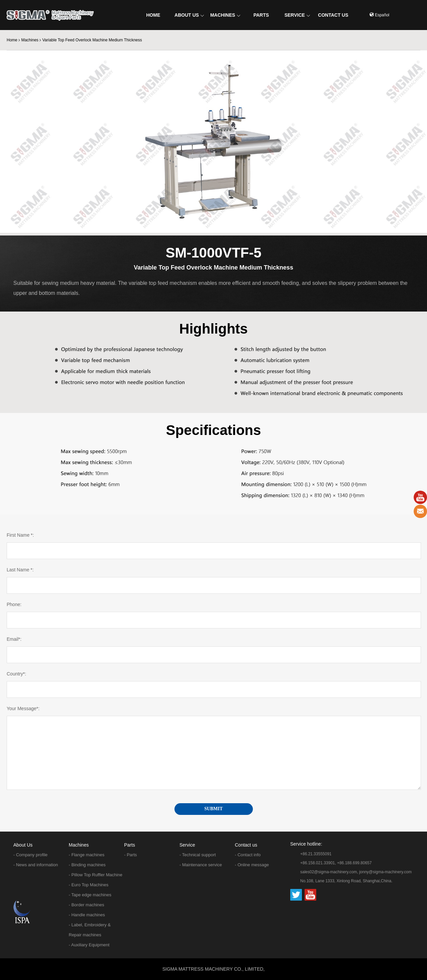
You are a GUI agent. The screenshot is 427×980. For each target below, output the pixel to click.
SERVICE (297, 15)
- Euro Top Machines (89, 885)
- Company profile (31, 855)
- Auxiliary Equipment (89, 945)
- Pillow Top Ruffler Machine (96, 875)
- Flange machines (87, 855)
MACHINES (225, 15)
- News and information (36, 865)
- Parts (130, 855)
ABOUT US (189, 15)
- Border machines (86, 905)
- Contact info (248, 855)
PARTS (261, 15)
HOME (153, 15)
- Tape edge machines (90, 895)
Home (12, 40)
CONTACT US (333, 15)
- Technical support (198, 855)
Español (379, 15)
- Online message (252, 865)
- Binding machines (87, 865)
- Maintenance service (201, 865)
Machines (30, 40)
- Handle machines (87, 915)
